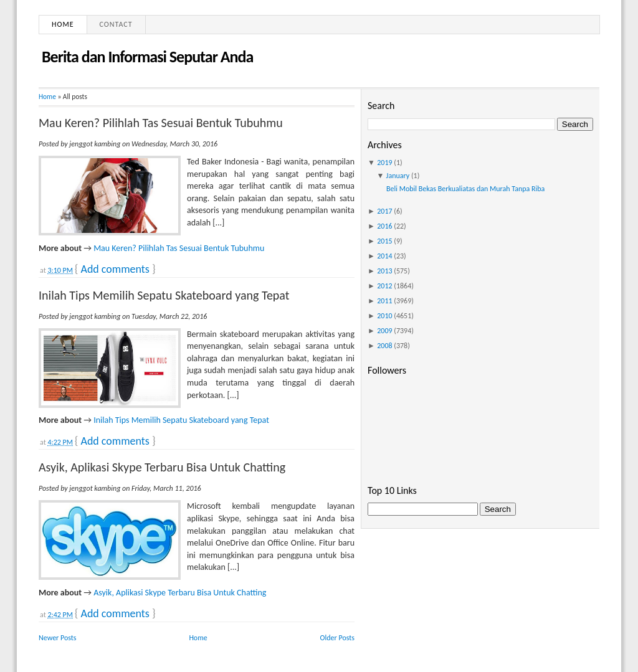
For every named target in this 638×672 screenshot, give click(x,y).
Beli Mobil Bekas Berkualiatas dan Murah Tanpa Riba (465, 189)
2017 (384, 211)
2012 (384, 286)
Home (63, 24)
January (398, 176)
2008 (384, 346)
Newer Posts (58, 638)
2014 (384, 256)
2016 (384, 226)
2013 (384, 271)
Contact (116, 24)
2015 (384, 241)
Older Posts (337, 638)
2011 (384, 301)
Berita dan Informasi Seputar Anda (147, 57)
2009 (384, 331)
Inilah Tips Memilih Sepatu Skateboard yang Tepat (164, 295)
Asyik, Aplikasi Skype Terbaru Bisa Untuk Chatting (162, 467)
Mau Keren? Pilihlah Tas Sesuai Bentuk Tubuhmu (161, 123)
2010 (384, 316)
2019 (384, 163)
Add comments (115, 269)
